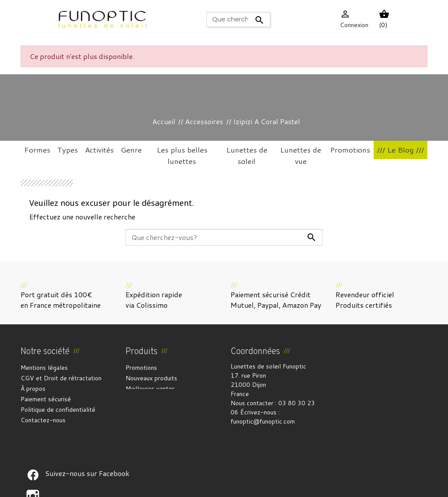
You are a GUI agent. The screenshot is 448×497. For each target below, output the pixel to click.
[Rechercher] (238, 19)
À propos (33, 389)
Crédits (222, 485)
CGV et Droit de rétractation (61, 378)
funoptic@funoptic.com (263, 421)
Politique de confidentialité (58, 410)
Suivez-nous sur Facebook (33, 441)
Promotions (141, 368)
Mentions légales (44, 368)
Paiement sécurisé (46, 399)
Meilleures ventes (150, 389)
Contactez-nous (43, 420)
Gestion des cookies (267, 485)
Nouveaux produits (151, 378)
